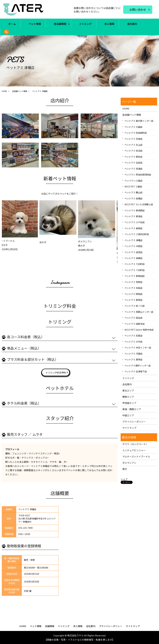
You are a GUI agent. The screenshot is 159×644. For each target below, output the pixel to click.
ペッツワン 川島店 (133, 181)
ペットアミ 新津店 (133, 216)
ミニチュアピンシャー (134, 450)
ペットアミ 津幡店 (133, 240)
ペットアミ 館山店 (133, 192)
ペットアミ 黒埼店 (133, 359)
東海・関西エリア (132, 409)
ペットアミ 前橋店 (133, 198)
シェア (124, 479)
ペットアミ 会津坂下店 (136, 371)
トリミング (85, 24)
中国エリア (128, 415)
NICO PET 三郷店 (133, 186)
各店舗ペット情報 (20, 91)
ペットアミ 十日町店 (135, 270)
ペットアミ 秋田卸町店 (136, 133)
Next (114, 230)
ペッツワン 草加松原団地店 (138, 174)
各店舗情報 (60, 24)
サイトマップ (129, 428)
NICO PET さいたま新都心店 (139, 204)
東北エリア (128, 390)
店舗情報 (50, 626)
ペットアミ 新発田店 (135, 276)
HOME (4, 91)
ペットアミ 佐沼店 (133, 151)
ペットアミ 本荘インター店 (138, 347)
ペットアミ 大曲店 (133, 127)
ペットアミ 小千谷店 (135, 222)
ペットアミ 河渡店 (133, 354)
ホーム (12, 24)
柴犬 (125, 469)
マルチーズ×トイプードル (136, 456)
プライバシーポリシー (134, 422)
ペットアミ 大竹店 (133, 342)
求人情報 (109, 24)
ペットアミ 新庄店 (133, 157)
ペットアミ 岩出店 (133, 318)
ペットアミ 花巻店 (133, 139)
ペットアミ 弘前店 (133, 163)
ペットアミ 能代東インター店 (139, 121)
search (11, 34)
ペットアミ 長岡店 (133, 228)
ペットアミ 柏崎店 (133, 258)
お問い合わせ (138, 9)
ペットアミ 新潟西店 (135, 210)
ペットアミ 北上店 (133, 145)
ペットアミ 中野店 (133, 246)
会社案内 (132, 24)
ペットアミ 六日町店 (135, 264)
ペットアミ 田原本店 (135, 324)
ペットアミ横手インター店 (138, 365)
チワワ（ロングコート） (135, 444)
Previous (6, 230)
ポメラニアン (129, 463)
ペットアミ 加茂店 (133, 252)
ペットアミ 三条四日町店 (137, 234)
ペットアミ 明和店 (133, 294)
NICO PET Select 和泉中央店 (139, 330)
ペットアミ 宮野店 (133, 282)
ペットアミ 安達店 (133, 169)
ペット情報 (35, 24)
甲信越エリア (129, 403)
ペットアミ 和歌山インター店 (139, 312)
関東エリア (128, 397)
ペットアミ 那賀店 (133, 300)
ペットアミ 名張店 (133, 336)
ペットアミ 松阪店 (133, 288)
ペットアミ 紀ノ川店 (135, 306)
